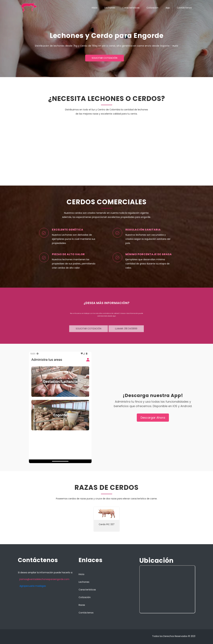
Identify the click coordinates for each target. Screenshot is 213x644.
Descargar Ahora (153, 418)
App (168, 8)
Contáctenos (184, 8)
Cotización (153, 8)
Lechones (110, 8)
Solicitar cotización (105, 58)
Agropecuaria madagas (33, 586)
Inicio (95, 8)
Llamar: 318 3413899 (126, 330)
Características (131, 8)
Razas (82, 605)
